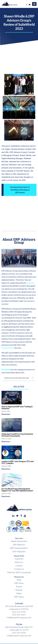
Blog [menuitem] (19, 580)
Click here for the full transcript (19, 378)
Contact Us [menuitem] (19, 569)
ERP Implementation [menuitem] (19, 548)
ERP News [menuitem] (19, 583)
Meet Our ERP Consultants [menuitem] (19, 572)
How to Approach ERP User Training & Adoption (17, 408)
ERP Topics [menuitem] (19, 597)
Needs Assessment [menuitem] (19, 541)
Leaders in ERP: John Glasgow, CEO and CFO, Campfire (18, 462)
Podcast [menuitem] (19, 590)
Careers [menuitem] (19, 566)
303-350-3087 (19, 615)
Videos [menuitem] (19, 593)
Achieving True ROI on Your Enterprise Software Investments (17, 435)
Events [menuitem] (19, 586)
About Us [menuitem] (19, 562)
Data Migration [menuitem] (19, 551)
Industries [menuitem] (19, 559)
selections (31, 283)
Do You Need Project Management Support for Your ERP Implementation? (17, 490)
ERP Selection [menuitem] (19, 545)
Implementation (8, 348)
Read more (6, 414)
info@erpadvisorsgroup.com (19, 617)
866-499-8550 (19, 612)
